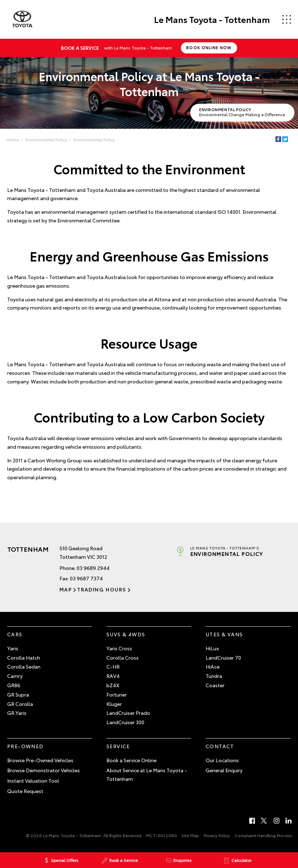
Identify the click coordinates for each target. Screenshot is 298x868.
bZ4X (113, 685)
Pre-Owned (25, 746)
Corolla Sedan (24, 666)
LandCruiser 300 (125, 722)
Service (118, 746)
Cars (15, 634)
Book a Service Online (131, 760)
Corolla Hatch (24, 657)
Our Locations (222, 760)
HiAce (213, 666)
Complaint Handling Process (263, 835)
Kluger (114, 704)
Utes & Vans (224, 634)
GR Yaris (17, 713)
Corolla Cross (122, 657)
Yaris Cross (119, 648)
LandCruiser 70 (223, 657)
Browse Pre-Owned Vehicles (40, 760)
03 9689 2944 (93, 568)
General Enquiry (224, 770)
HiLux (212, 648)
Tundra (214, 676)
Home (13, 139)
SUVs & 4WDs (126, 634)
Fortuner (117, 694)
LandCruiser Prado (128, 713)
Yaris (13, 648)
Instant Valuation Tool (33, 780)
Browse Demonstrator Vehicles (44, 770)
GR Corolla (20, 704)
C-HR (113, 666)
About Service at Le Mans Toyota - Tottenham (147, 775)
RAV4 (113, 676)
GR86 (14, 685)
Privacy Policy (217, 835)
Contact (220, 746)
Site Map (190, 835)
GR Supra (18, 694)
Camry (15, 676)
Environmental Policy (46, 139)
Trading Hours (102, 589)
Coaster (215, 685)
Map (66, 589)
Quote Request (25, 791)
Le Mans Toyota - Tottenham (212, 19)
